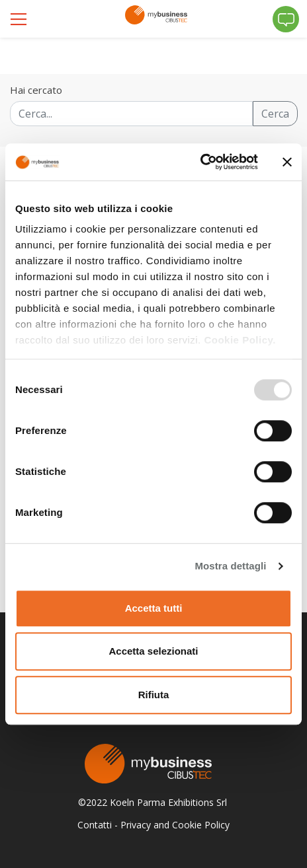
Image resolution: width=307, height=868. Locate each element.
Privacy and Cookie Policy (175, 825)
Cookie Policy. (240, 340)
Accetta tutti (154, 608)
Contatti (95, 825)
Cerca (275, 114)
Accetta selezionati (153, 651)
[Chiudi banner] (287, 162)
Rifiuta (154, 695)
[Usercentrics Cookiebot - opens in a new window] (200, 162)
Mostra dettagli (230, 566)
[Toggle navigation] (20, 19)
